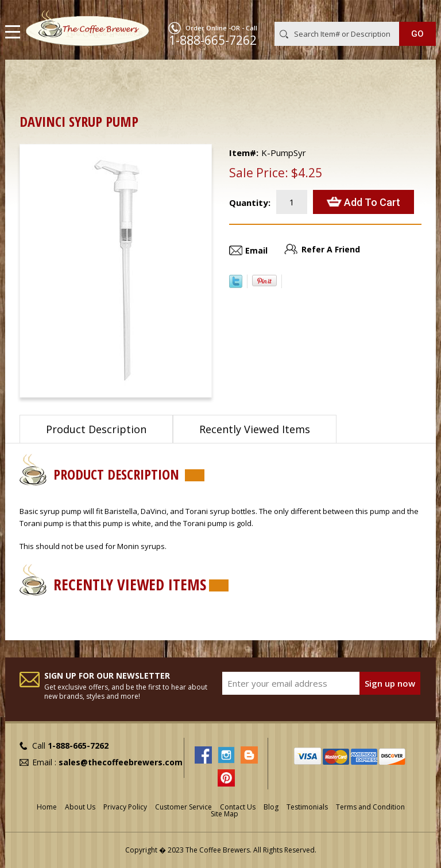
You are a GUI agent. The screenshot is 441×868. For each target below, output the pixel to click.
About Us (80, 807)
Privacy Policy (125, 807)
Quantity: (250, 203)
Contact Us (238, 807)
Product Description (96, 429)
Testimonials (307, 807)
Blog (271, 807)
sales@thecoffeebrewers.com (121, 762)
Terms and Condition (370, 807)
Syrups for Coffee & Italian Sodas (300, 78)
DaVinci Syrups (55, 90)
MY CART (419, 11)
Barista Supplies (88, 78)
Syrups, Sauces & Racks (178, 78)
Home (31, 78)
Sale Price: (259, 173)
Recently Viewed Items (255, 429)
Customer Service (183, 807)
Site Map (225, 814)
